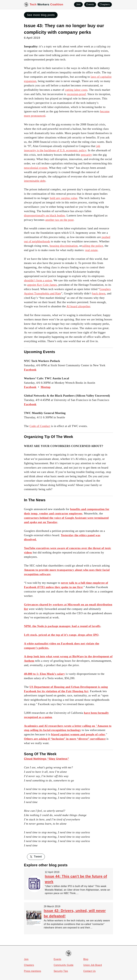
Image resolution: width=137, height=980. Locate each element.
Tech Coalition (46, 4)
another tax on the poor (59, 220)
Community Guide (64, 965)
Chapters (29, 965)
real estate (92, 250)
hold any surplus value (64, 198)
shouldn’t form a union (38, 280)
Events (57, 959)
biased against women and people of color (78, 734)
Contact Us (89, 971)
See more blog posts (41, 15)
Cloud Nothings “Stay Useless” (47, 759)
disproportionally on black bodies (45, 215)
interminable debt (35, 181)
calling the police (92, 246)
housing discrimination (64, 246)
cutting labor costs (76, 90)
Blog (86, 959)
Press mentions (33, 971)
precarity (87, 155)
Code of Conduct (40, 426)
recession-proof (76, 94)
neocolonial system (36, 168)
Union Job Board (93, 965)
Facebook (30, 387)
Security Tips (61, 971)
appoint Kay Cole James (42, 285)
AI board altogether (78, 306)
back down (99, 293)
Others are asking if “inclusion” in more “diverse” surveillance (65, 739)
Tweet (36, 856)
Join (26, 959)
